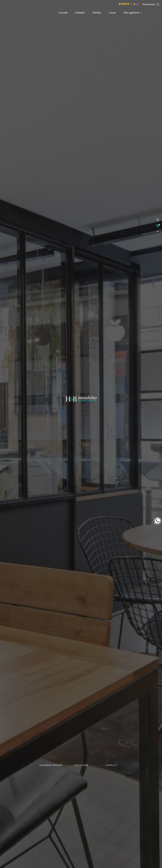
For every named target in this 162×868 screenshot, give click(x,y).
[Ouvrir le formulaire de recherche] (151, 4)
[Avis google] (129, 5)
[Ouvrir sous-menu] (141, 13)
